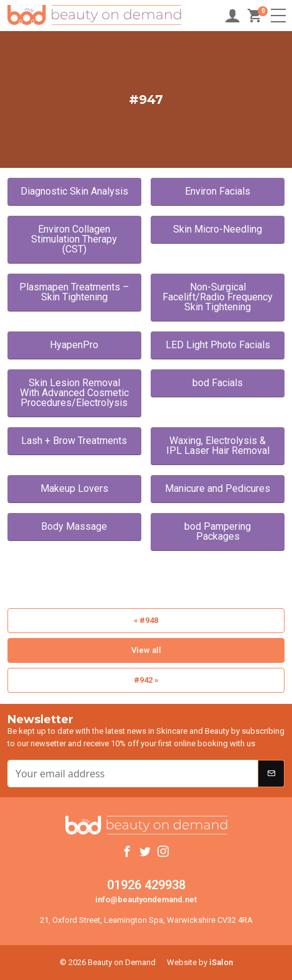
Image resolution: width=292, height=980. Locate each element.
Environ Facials (218, 191)
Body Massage (74, 526)
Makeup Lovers (74, 488)
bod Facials (218, 383)
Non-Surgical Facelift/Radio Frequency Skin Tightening (218, 297)
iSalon (221, 962)
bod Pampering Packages (218, 531)
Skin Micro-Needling (218, 229)
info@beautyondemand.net (146, 899)
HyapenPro (74, 345)
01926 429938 (146, 885)
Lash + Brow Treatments (74, 441)
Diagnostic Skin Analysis (74, 191)
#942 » (146, 680)
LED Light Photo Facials (218, 345)
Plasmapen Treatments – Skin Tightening (74, 292)
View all (146, 650)
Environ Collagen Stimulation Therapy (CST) (74, 239)
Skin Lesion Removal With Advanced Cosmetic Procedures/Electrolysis (74, 393)
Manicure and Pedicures (218, 488)
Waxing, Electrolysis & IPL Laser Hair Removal (218, 446)
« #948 (146, 620)
